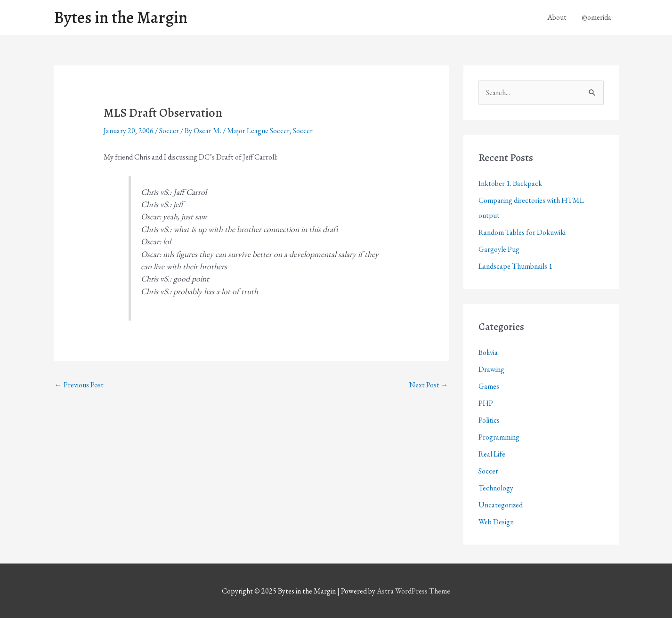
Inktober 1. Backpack (510, 183)
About (557, 17)
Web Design (496, 522)
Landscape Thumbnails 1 (515, 266)
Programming (499, 437)
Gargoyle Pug (499, 249)
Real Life (492, 454)
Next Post (429, 385)
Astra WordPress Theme (413, 591)
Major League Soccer (258, 131)
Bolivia (488, 352)
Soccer (169, 131)
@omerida (596, 17)
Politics (489, 420)
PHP (486, 403)
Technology (496, 488)
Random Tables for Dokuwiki (522, 232)
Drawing (491, 369)
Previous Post (79, 385)
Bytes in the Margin (121, 17)
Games (489, 386)
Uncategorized (501, 505)
